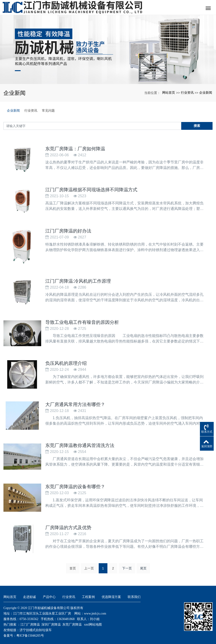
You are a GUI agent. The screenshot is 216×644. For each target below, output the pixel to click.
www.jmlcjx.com (95, 610)
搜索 (197, 126)
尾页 (143, 565)
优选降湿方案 (111, 593)
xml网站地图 (93, 621)
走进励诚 (29, 593)
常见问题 (48, 110)
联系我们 (134, 593)
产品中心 (49, 593)
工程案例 (88, 593)
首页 (73, 565)
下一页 (127, 565)
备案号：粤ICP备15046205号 (24, 632)
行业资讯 (187, 93)
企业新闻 (206, 93)
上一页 (89, 565)
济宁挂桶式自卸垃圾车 (36, 626)
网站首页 (169, 93)
